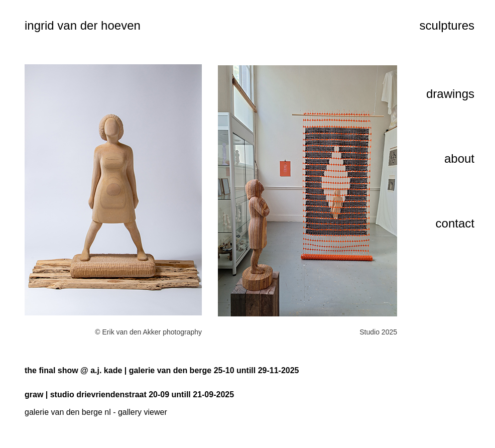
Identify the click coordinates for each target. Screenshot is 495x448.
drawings (450, 94)
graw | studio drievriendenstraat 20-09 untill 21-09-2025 (129, 395)
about (459, 158)
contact (455, 223)
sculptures (447, 25)
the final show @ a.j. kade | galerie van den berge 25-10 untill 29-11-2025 (162, 370)
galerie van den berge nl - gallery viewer (96, 412)
